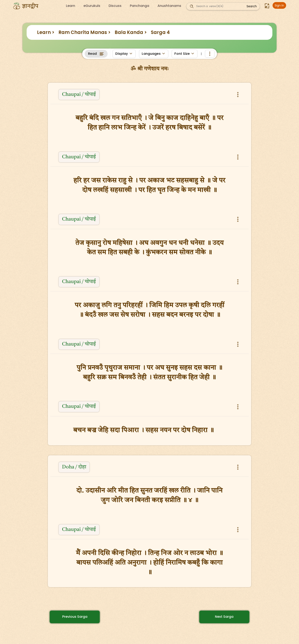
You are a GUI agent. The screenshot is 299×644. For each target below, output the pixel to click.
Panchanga (140, 6)
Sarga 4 (160, 32)
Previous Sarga (75, 617)
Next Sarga (224, 617)
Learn (71, 6)
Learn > (46, 32)
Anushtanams (169, 6)
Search (252, 6)
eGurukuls (92, 6)
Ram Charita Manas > (84, 32)
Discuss (115, 6)
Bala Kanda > (131, 32)
